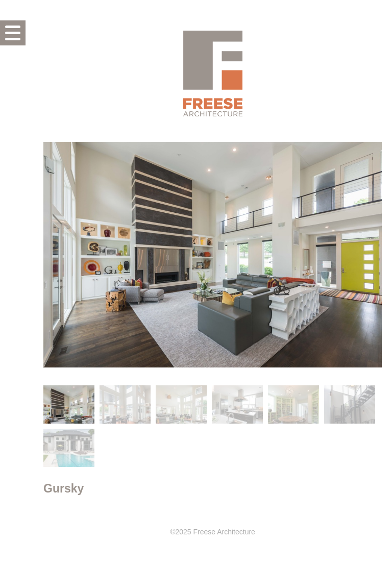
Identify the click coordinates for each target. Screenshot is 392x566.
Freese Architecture (213, 73)
